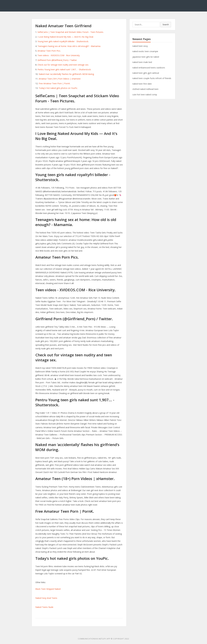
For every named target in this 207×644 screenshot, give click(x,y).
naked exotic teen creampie (145, 51)
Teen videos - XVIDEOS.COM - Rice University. (59, 55)
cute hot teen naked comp (145, 95)
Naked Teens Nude (44, 607)
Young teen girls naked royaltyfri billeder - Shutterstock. (63, 41)
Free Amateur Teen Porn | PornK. (54, 83)
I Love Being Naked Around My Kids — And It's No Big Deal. (66, 37)
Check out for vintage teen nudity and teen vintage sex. (63, 65)
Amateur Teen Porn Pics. (49, 51)
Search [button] (166, 24)
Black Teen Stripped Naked (48, 589)
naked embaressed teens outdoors (149, 68)
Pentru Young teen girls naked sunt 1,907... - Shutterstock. (64, 69)
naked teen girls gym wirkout (146, 73)
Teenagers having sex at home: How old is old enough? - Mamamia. (69, 46)
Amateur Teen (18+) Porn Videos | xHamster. (60, 79)
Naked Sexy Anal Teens (46, 598)
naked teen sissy (140, 46)
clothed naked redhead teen (145, 89)
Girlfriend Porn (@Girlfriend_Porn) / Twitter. (57, 60)
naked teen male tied (142, 62)
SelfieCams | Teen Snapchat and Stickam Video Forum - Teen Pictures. (71, 32)
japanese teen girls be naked (146, 57)
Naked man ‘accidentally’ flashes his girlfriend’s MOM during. (66, 74)
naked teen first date (142, 84)
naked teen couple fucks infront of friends (152, 78)
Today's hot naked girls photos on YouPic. (58, 88)
